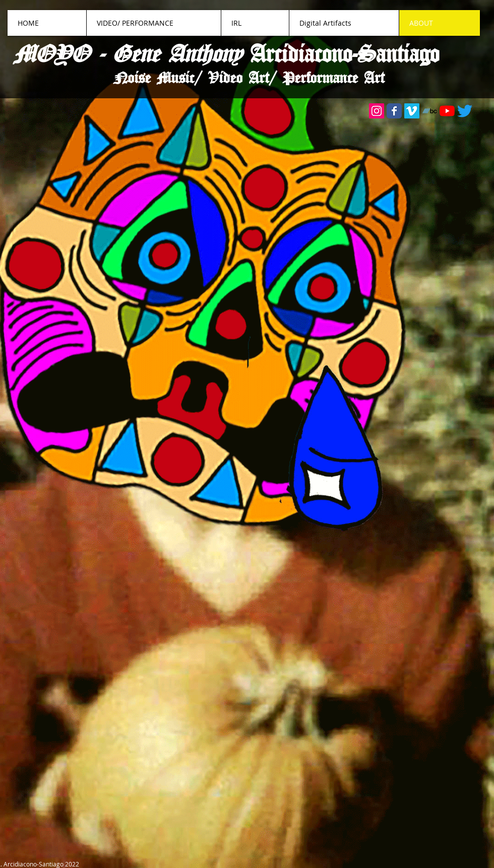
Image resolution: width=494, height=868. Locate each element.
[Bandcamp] (429, 111)
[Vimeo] (412, 111)
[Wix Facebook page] (394, 111)
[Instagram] (377, 111)
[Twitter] (465, 111)
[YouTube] (447, 111)
